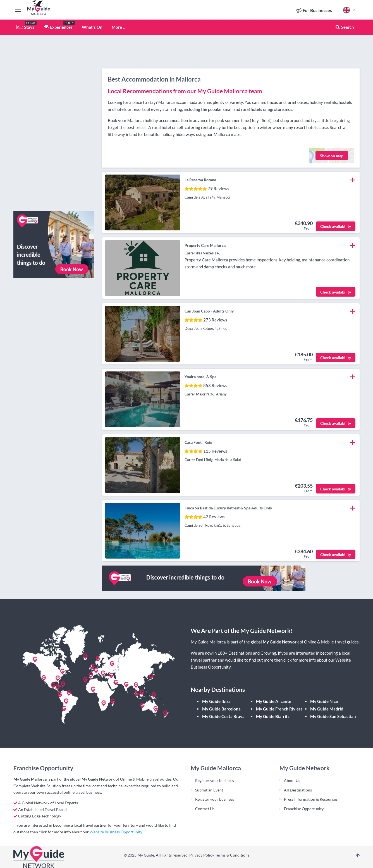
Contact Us (205, 809)
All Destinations (298, 790)
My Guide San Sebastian (333, 716)
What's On (92, 27)
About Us (292, 780)
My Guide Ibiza (216, 701)
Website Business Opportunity (116, 832)
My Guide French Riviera (279, 709)
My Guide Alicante (274, 701)
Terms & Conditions (232, 855)
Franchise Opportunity (304, 809)
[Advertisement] (54, 123)
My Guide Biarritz (273, 716)
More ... (119, 27)
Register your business (215, 780)
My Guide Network (281, 642)
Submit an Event (209, 790)
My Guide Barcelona (221, 709)
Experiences (58, 27)
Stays (25, 27)
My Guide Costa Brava (223, 716)
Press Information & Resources (311, 799)
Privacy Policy (202, 855)
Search (345, 27)
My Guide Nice (324, 701)
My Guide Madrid (327, 709)
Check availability (336, 226)
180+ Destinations (235, 653)
